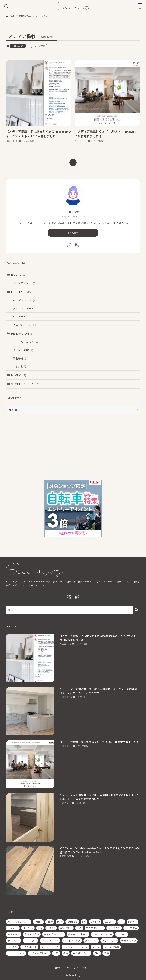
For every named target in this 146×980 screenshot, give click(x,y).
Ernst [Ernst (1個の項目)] (50, 922)
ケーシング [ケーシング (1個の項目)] (14, 941)
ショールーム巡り (26, 342)
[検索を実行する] (136, 610)
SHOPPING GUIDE (25, 384)
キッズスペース (24, 300)
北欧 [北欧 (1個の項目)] (56, 953)
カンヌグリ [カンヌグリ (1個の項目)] (14, 934)
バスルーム (21, 316)
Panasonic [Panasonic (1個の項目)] (13, 928)
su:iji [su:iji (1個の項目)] (40, 928)
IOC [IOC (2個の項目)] (84, 922)
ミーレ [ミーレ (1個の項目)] (96, 947)
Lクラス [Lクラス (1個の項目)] (133, 922)
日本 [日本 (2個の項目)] (97, 953)
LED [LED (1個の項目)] (121, 922)
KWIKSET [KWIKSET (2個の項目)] (109, 922)
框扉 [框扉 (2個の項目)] (106, 953)
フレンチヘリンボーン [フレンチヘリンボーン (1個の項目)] (75, 947)
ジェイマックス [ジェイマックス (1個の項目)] (72, 941)
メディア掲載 (23, 350)
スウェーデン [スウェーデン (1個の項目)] (109, 941)
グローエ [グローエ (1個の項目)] (122, 934)
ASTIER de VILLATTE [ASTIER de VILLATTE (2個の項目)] (19, 922)
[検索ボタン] (6, 6)
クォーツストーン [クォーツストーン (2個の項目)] (78, 934)
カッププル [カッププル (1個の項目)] (131, 928)
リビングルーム (24, 325)
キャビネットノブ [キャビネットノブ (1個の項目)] (54, 934)
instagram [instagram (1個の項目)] (72, 922)
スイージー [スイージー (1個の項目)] (91, 941)
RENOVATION (18, 46)
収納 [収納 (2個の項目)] (66, 953)
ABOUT (73, 233)
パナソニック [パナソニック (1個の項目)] (29, 947)
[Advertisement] (73, 447)
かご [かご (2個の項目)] (79, 928)
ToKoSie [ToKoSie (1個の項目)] (51, 928)
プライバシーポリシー (79, 968)
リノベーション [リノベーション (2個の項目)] (16, 953)
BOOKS (18, 274)
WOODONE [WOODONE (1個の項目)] (66, 928)
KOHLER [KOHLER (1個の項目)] (95, 922)
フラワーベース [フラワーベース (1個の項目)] (50, 947)
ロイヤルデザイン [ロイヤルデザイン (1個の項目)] (39, 953)
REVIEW (19, 375)
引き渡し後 (21, 366)
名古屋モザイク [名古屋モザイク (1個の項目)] (81, 953)
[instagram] (76, 246)
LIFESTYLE (21, 292)
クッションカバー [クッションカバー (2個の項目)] (102, 934)
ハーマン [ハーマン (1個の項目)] (12, 947)
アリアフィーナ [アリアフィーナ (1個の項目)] (95, 928)
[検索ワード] (73, 610)
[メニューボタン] (140, 6)
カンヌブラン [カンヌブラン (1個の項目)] (32, 934)
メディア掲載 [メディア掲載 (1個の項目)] (112, 947)
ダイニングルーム (25, 308)
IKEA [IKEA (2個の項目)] (60, 922)
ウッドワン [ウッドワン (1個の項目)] (114, 928)
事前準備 (20, 358)
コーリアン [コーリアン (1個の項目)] (31, 941)
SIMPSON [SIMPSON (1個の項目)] (28, 928)
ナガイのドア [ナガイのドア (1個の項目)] (129, 941)
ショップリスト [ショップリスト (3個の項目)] (50, 941)
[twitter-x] (70, 246)
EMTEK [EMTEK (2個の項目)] (38, 922)
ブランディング (24, 283)
